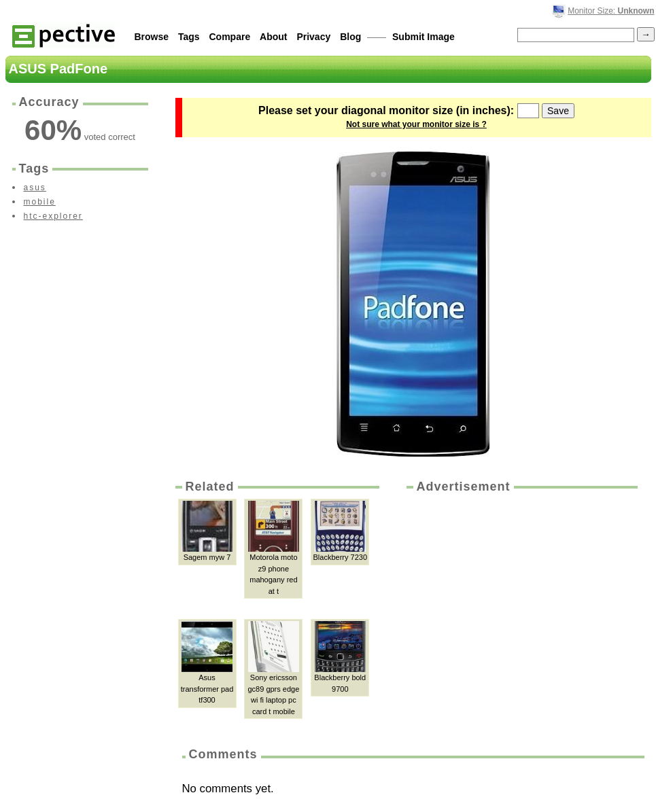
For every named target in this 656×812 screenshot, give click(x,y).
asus (35, 188)
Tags (189, 37)
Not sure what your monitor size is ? (416, 124)
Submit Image (424, 37)
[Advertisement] (514, 587)
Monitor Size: (611, 11)
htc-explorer (53, 216)
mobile (40, 202)
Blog (350, 37)
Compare (230, 37)
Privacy (313, 37)
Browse (152, 37)
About (273, 37)
